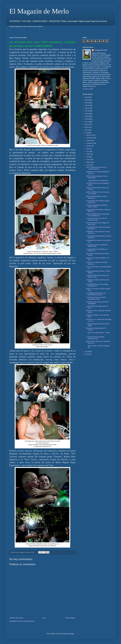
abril (88, 157)
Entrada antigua (70, 618)
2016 (87, 125)
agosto (89, 146)
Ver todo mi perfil (88, 89)
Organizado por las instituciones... (98, 181)
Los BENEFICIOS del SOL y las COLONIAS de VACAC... (96, 294)
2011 (87, 354)
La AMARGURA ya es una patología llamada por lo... (97, 285)
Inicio (44, 618)
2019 (87, 116)
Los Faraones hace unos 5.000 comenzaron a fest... (96, 298)
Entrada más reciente (17, 618)
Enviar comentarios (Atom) (26, 621)
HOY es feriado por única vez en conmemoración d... (96, 168)
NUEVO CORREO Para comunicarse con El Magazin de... (98, 215)
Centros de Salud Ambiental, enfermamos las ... (95, 338)
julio (88, 149)
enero (88, 165)
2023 (87, 105)
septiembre (90, 143)
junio (88, 151)
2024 (87, 103)
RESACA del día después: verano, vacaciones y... (97, 177)
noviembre (90, 138)
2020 (87, 114)
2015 (87, 127)
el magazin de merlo (101, 50)
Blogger (72, 634)
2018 (87, 119)
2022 (87, 108)
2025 (87, 100)
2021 (87, 111)
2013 (87, 133)
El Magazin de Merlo (39, 11)
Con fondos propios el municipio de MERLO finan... (97, 246)
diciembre (90, 135)
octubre (89, 140)
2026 (87, 97)
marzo (89, 160)
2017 (87, 122)
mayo (88, 154)
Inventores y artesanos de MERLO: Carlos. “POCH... (97, 206)
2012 (87, 352)
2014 (87, 130)
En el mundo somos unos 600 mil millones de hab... (96, 219)
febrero (89, 162)
